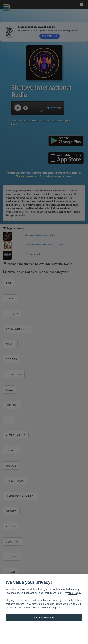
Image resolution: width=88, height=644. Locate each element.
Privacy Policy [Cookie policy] (73, 593)
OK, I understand (44, 617)
